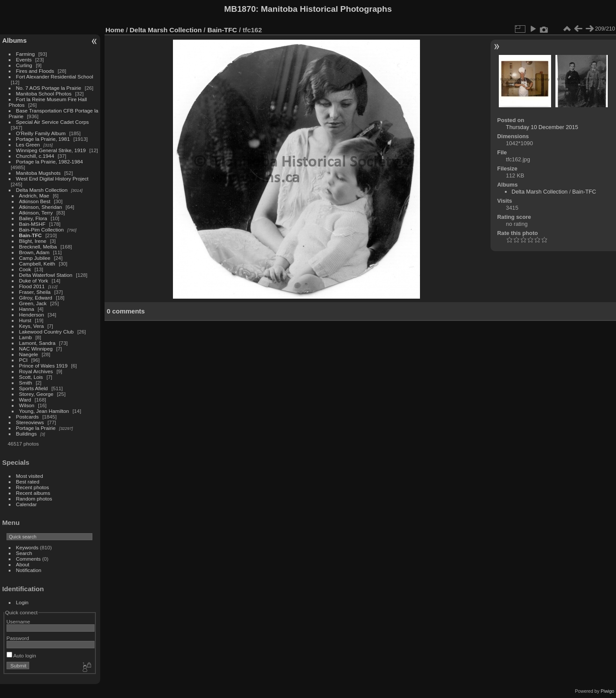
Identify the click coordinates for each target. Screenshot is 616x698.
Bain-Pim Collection (42, 230)
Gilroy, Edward (36, 298)
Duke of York (34, 281)
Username (18, 621)
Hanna (27, 309)
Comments (29, 559)
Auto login (21, 655)
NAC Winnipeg (36, 349)
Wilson (27, 405)
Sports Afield (34, 388)
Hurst (25, 320)
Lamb (25, 337)
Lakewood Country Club (47, 332)
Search (24, 553)
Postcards (27, 417)
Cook (25, 269)
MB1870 (240, 9)
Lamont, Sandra (37, 343)
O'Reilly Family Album (41, 133)
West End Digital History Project (52, 179)
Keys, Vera (32, 326)
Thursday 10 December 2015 (542, 127)
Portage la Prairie (36, 428)
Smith (26, 383)
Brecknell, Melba (38, 247)
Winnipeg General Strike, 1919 (51, 150)
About (23, 564)
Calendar (27, 504)
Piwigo (608, 691)
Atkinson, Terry (36, 213)
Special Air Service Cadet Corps (52, 122)
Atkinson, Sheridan (41, 207)
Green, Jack (33, 303)
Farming (25, 54)
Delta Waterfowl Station (46, 275)
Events (24, 60)
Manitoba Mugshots (39, 173)
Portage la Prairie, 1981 (43, 139)
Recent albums (33, 493)
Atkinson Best (35, 201)
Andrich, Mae (34, 196)
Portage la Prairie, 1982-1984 (50, 162)
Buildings (27, 434)
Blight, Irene (33, 241)
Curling (24, 65)
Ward (25, 400)
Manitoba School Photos (44, 94)
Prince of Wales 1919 (43, 366)
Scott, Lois (31, 377)
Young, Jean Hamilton (44, 411)
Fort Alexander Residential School (55, 77)
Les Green (28, 145)
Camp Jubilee (35, 258)
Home (115, 30)
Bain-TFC (30, 235)
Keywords (27, 547)
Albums (14, 40)
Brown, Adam (34, 252)
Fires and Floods (35, 71)
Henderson (32, 315)
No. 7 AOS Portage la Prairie (49, 88)
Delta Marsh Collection (42, 190)
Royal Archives (36, 371)
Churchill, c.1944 (35, 156)
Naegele (29, 354)
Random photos (34, 499)
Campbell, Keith (37, 264)
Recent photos (33, 487)
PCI (24, 360)
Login (22, 602)
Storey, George (36, 394)
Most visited (30, 476)
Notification (29, 570)
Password (18, 638)
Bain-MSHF (32, 224)
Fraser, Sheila (35, 292)
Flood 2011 (32, 286)
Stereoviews (30, 422)
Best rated (28, 482)
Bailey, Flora (33, 218)
